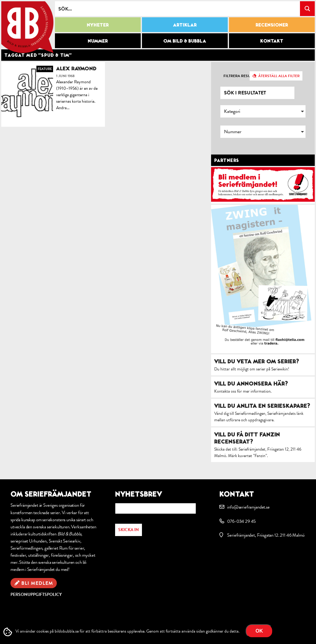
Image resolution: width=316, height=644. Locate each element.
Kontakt (272, 41)
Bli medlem (37, 583)
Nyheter (98, 25)
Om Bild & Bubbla (185, 41)
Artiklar (185, 25)
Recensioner (272, 25)
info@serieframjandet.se (248, 507)
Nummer (98, 41)
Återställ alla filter (279, 76)
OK (259, 631)
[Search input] (178, 9)
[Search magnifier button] (307, 9)
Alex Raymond (76, 68)
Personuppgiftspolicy (36, 594)
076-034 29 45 (241, 521)
